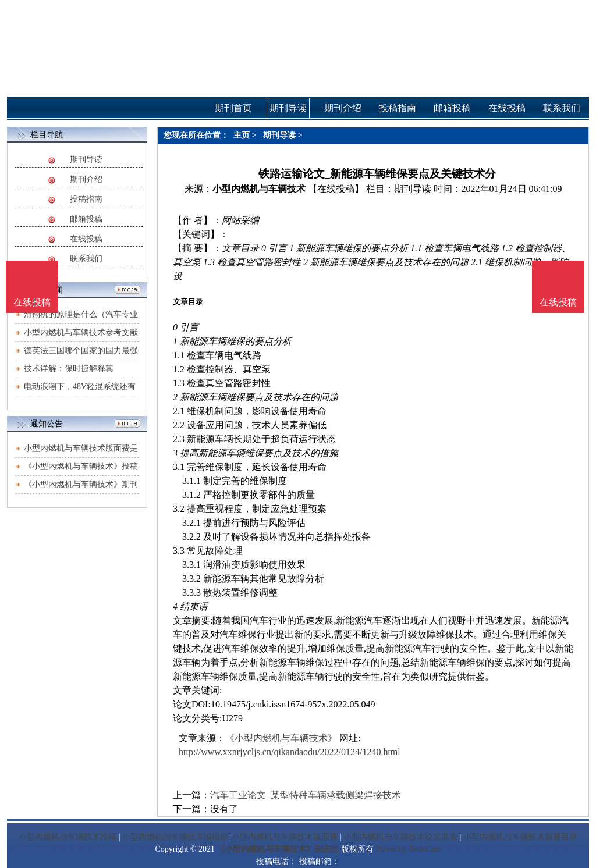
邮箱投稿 (86, 219)
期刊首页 (233, 108)
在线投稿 (86, 239)
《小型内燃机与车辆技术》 (281, 738)
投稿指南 (86, 199)
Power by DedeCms (408, 849)
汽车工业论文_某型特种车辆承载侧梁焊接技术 (306, 795)
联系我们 (86, 259)
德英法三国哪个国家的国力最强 (81, 351)
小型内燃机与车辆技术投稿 (68, 837)
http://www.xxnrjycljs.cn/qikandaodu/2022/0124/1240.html (290, 752)
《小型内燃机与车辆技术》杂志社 (278, 849)
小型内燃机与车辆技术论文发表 (400, 837)
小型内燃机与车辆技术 (259, 189)
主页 (242, 135)
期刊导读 (86, 160)
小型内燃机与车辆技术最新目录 (520, 837)
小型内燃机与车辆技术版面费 (285, 837)
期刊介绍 (86, 179)
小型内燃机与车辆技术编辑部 (175, 837)
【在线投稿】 (336, 189)
